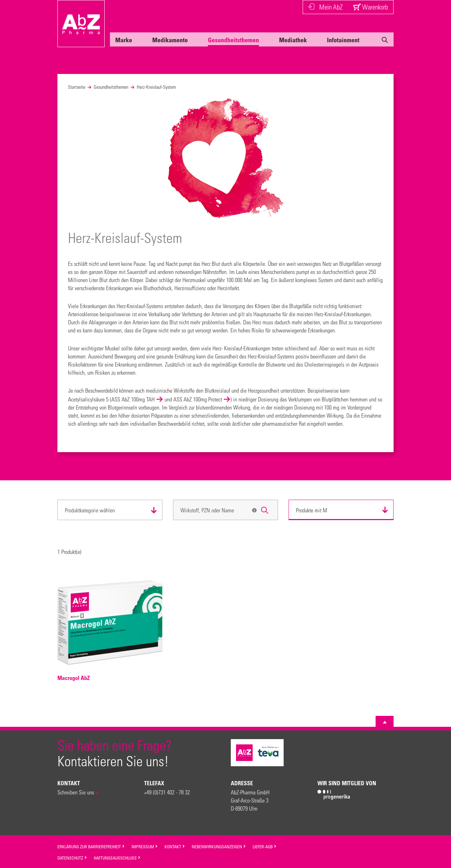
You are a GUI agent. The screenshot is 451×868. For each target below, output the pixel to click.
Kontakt (175, 847)
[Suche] (385, 41)
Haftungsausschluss (117, 858)
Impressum (145, 847)
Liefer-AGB (265, 847)
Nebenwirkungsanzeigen (219, 847)
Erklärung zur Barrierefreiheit (91, 847)
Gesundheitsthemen (233, 40)
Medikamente (170, 40)
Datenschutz (72, 858)
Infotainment (343, 40)
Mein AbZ (325, 7)
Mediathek (293, 40)
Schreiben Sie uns (76, 792)
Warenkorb (370, 7)
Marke (124, 40)
